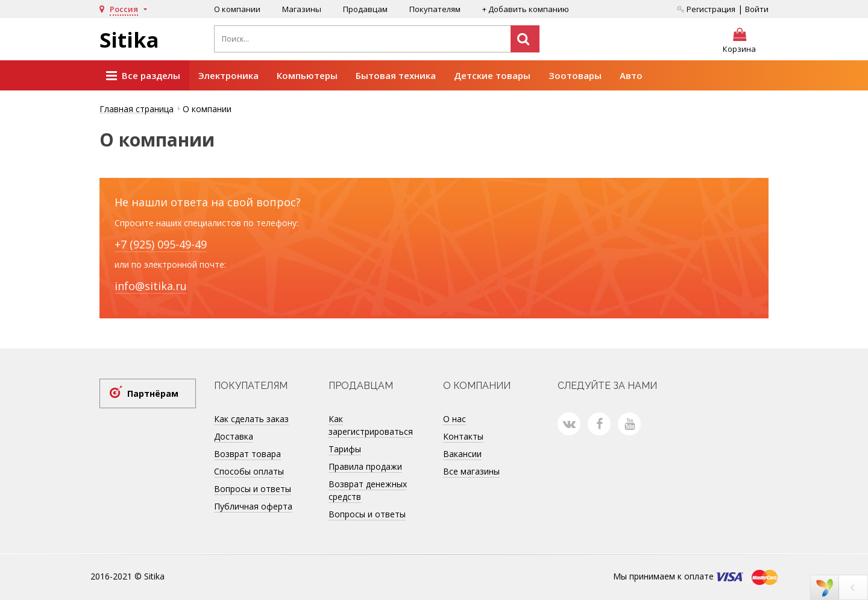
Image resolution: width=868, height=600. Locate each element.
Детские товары (492, 75)
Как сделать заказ (251, 419)
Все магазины (471, 471)
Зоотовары (575, 75)
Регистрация (706, 9)
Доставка (234, 436)
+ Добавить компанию (526, 9)
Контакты (463, 436)
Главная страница (137, 109)
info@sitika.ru (151, 286)
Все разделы (143, 76)
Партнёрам (153, 393)
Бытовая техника (396, 75)
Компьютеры (307, 75)
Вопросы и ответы (253, 489)
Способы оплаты (249, 471)
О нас (454, 419)
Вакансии (462, 454)
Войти (757, 9)
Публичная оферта (253, 506)
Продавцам (365, 9)
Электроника (228, 75)
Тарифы (345, 449)
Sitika (129, 40)
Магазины (302, 9)
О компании (237, 9)
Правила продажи (365, 466)
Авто (631, 75)
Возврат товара (247, 454)
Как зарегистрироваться (371, 425)
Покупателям (435, 9)
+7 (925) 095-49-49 (161, 244)
